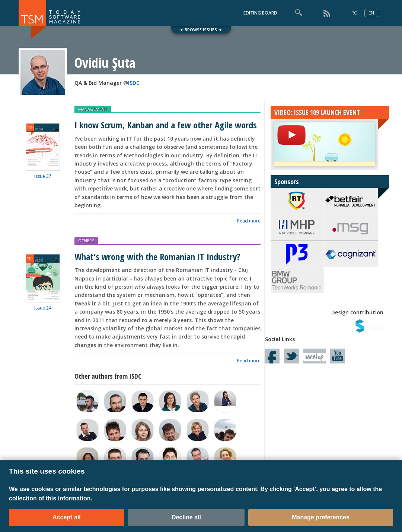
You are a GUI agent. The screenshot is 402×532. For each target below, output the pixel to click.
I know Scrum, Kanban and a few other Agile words (166, 125)
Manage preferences (321, 517)
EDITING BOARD (260, 13)
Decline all (186, 517)
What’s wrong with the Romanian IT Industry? (157, 257)
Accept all (67, 517)
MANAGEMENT (93, 109)
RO (355, 13)
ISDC (134, 83)
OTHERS (86, 241)
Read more (249, 221)
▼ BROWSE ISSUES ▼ (201, 30)
